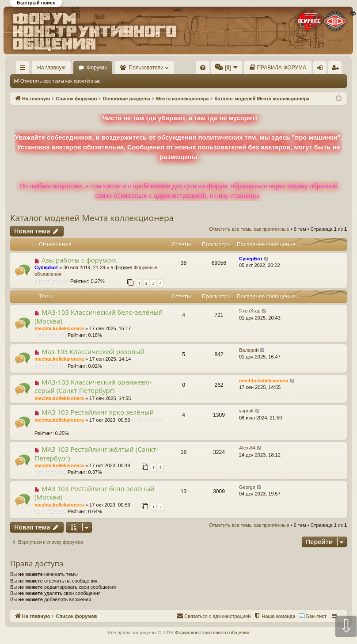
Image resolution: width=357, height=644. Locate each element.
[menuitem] (203, 68)
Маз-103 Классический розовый (93, 351)
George (247, 487)
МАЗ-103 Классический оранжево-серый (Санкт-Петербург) (93, 386)
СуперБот (46, 267)
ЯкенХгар (250, 311)
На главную (51, 68)
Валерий (249, 350)
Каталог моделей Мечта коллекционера (92, 218)
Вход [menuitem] (322, 69)
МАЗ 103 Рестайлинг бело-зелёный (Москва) (95, 493)
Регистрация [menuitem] (337, 69)
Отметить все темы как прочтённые (61, 81)
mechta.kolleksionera (59, 328)
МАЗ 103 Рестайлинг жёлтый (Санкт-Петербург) (96, 453)
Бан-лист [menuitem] (316, 616)
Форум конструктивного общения (212, 633)
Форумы (97, 68)
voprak (246, 411)
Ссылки (25, 69)
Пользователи (146, 68)
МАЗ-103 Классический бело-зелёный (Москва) (99, 316)
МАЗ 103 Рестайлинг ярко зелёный (98, 412)
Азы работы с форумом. (80, 260)
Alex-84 (247, 448)
